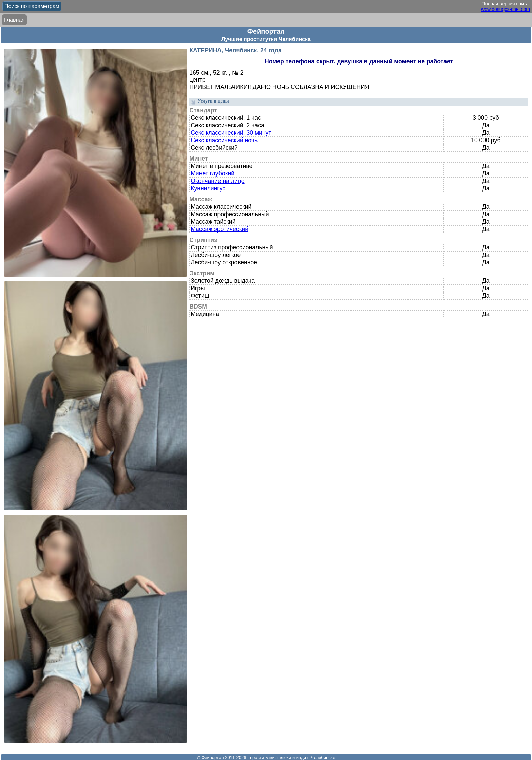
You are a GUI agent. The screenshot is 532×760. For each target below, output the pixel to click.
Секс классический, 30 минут (231, 133)
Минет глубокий (213, 173)
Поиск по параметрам (32, 6)
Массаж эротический (220, 229)
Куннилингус (208, 188)
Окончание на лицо (217, 181)
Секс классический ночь (224, 140)
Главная (14, 20)
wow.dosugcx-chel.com (506, 9)
